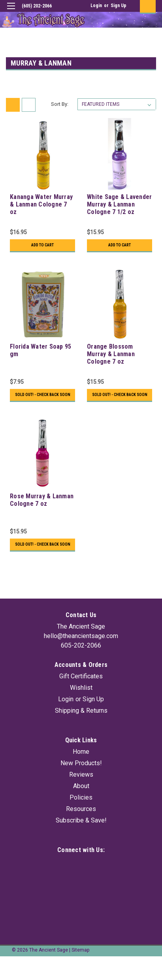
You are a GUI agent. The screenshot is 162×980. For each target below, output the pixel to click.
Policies (81, 797)
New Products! (81, 763)
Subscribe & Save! (81, 820)
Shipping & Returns (81, 711)
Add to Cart (42, 245)
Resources (81, 809)
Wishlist (81, 688)
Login (96, 6)
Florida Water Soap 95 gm (40, 350)
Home (81, 752)
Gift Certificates (81, 676)
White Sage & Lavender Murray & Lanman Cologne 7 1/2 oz (119, 204)
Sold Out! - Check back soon (43, 395)
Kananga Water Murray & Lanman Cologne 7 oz (41, 204)
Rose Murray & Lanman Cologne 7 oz (42, 500)
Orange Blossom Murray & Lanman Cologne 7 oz (111, 354)
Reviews (81, 774)
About (81, 786)
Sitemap (80, 950)
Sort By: (60, 104)
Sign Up (119, 6)
